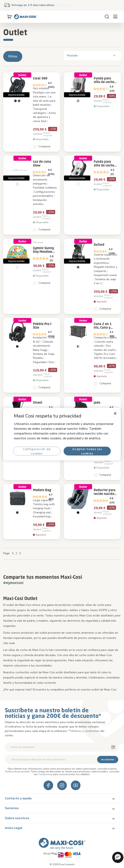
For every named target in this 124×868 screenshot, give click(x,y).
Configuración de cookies (37, 451)
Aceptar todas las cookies (87, 451)
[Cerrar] (115, 413)
